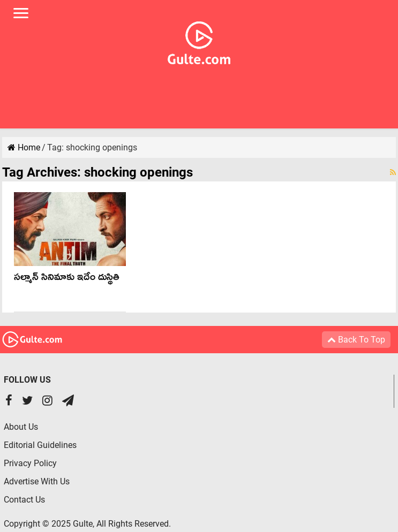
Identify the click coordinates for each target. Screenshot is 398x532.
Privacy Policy (30, 463)
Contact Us (24, 500)
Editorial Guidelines (40, 445)
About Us (21, 427)
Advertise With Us (37, 481)
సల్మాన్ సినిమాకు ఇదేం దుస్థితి (67, 279)
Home (24, 147)
